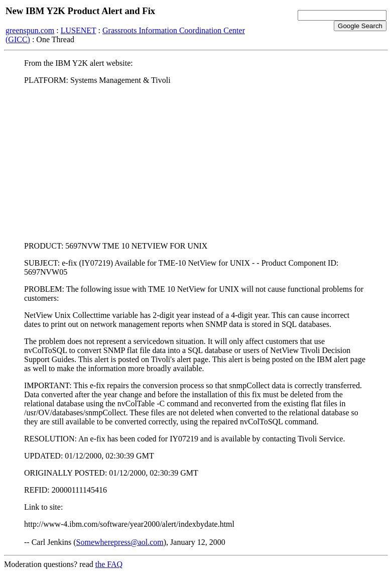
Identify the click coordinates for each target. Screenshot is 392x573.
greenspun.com (30, 30)
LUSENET (79, 30)
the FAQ (109, 564)
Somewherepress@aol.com (120, 542)
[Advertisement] (196, 163)
